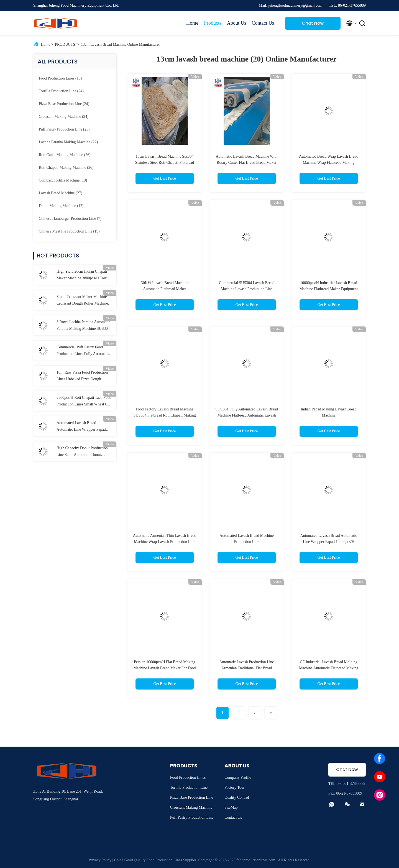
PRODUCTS (65, 44)
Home (192, 23)
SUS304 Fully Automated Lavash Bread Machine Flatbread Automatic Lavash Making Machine (247, 415)
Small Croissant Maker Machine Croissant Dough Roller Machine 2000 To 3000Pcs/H (82, 301)
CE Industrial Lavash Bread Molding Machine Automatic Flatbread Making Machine (329, 668)
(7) (70, 219)
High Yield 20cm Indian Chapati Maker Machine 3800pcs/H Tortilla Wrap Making (84, 275)
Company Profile (238, 778)
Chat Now (313, 23)
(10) (60, 78)
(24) (61, 91)
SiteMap (231, 807)
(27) (61, 193)
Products (213, 23)
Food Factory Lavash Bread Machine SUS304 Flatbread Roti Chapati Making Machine (165, 415)
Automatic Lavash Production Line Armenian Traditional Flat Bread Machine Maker (246, 668)
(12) (61, 206)
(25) (64, 129)
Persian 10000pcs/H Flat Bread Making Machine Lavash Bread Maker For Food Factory (164, 668)
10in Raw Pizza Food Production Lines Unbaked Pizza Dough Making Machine (82, 376)
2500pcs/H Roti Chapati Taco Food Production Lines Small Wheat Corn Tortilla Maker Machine (85, 402)
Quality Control (237, 797)
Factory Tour (234, 787)
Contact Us (263, 23)
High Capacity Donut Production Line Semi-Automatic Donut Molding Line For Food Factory (82, 452)
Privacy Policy (100, 860)
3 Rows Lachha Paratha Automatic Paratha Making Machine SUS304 (83, 325)
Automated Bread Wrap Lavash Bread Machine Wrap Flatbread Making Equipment (329, 163)
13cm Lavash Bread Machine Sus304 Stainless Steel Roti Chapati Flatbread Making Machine (165, 163)
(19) (63, 180)
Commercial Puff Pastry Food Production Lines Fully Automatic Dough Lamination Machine (83, 351)
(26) (65, 155)
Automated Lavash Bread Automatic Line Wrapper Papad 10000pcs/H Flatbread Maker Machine (81, 427)
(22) (68, 142)
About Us (237, 23)
